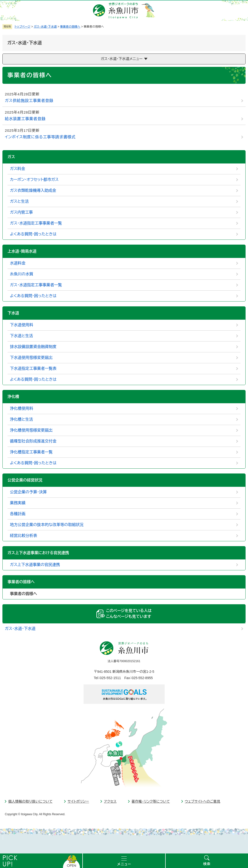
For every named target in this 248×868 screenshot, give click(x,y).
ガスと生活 (19, 201)
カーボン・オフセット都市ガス (34, 180)
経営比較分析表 (23, 536)
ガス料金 (18, 169)
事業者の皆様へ (70, 27)
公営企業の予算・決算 (28, 492)
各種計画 (18, 514)
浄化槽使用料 (22, 408)
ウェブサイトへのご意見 (202, 801)
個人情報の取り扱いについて (30, 801)
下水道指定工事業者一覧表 (33, 368)
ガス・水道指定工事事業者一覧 (36, 223)
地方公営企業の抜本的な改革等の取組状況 (47, 525)
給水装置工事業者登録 (25, 119)
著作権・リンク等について (151, 801)
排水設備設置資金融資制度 (33, 347)
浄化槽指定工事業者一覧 (31, 452)
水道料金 (18, 263)
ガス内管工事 (21, 212)
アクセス (110, 801)
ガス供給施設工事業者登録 (29, 101)
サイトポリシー (78, 801)
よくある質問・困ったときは (33, 234)
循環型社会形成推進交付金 (33, 441)
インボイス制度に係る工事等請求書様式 (40, 137)
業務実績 (18, 503)
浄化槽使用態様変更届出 (31, 430)
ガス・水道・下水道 (45, 27)
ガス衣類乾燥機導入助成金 (33, 190)
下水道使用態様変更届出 (31, 358)
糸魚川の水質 (22, 274)
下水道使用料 (22, 325)
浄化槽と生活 (21, 419)
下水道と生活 (21, 336)
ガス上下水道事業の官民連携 (35, 565)
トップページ (23, 27)
